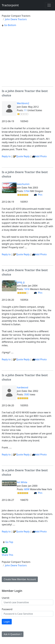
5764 (27, 191)
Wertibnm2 (23, 103)
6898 (27, 489)
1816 (27, 289)
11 (25, 110)
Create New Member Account (20, 579)
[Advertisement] (27, 57)
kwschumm (23, 184)
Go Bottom (9, 25)
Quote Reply (21, 156)
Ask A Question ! (13, 634)
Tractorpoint (10, 5)
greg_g (21, 282)
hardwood (23, 387)
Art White (22, 482)
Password (7, 609)
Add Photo (41, 156)
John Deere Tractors (16, 19)
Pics (38, 195)
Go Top (8, 542)
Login (7, 622)
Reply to (6, 156)
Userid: (6, 598)
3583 (27, 394)
